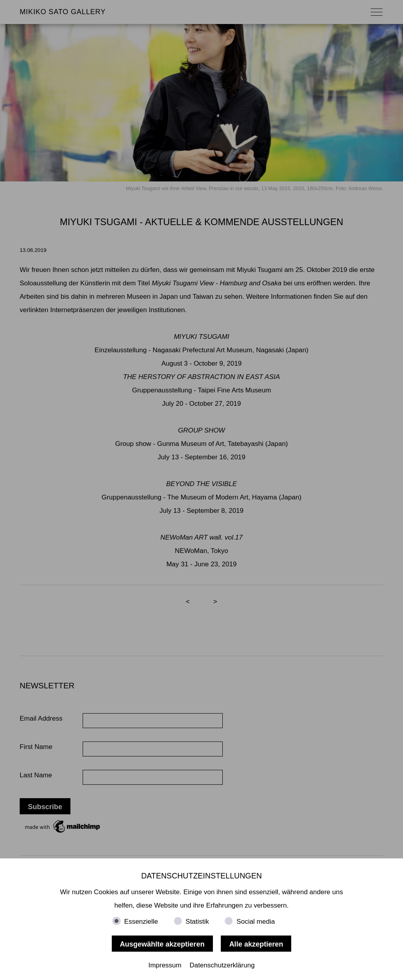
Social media (256, 922)
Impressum (165, 965)
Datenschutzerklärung (222, 965)
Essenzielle (141, 922)
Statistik (198, 922)
